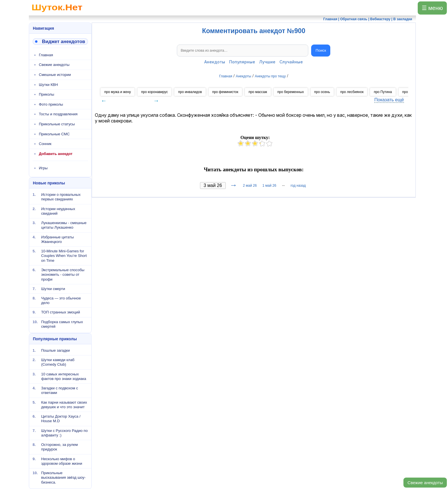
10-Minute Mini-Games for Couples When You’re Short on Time (64, 256)
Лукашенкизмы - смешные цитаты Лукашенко (64, 225)
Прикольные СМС (54, 134)
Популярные (242, 62)
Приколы (47, 94)
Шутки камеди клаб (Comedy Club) (58, 362)
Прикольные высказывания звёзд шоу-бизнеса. (63, 478)
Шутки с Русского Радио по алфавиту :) (64, 433)
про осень (322, 92)
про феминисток (225, 92)
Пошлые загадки (55, 350)
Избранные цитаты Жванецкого (57, 239)
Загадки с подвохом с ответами (60, 390)
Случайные (291, 62)
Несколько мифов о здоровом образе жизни (62, 461)
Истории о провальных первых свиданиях (61, 197)
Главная (46, 55)
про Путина (383, 92)
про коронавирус (154, 92)
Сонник (45, 144)
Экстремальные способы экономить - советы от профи (63, 275)
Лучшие (267, 62)
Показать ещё (389, 100)
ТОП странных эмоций (61, 312)
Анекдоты (215, 62)
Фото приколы (51, 104)
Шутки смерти (53, 288)
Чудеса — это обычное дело (61, 300)
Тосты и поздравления (58, 114)
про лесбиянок (352, 92)
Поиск (321, 50)
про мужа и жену (118, 92)
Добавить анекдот (56, 154)
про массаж (258, 92)
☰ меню (432, 8)
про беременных (291, 92)
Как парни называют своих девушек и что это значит (64, 405)
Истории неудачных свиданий (58, 211)
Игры (43, 168)
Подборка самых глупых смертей (62, 324)
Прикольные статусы (57, 124)
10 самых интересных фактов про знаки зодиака (64, 376)
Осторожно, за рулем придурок (59, 447)
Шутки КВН (48, 85)
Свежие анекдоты (425, 483)
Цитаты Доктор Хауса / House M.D (61, 419)
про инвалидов (190, 92)
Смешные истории (55, 75)
